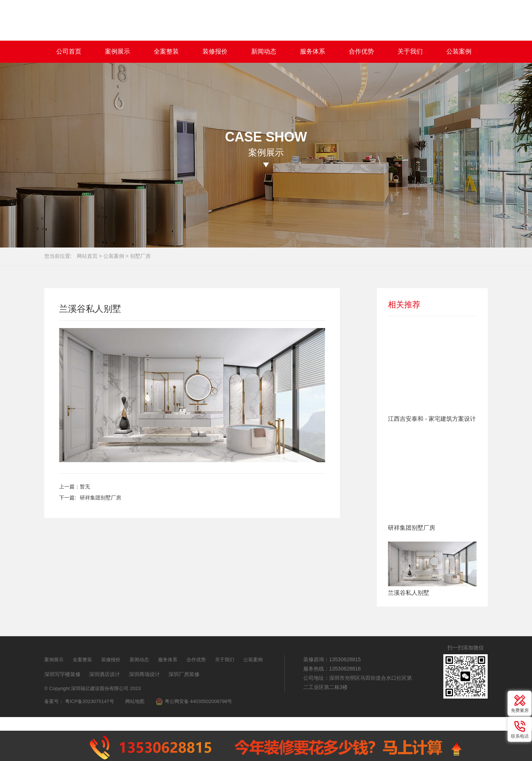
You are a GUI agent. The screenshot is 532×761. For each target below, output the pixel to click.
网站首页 (87, 256)
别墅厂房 (140, 256)
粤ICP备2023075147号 (90, 701)
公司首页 (69, 52)
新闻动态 (264, 52)
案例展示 (117, 52)
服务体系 (313, 52)
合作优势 (361, 52)
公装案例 (459, 52)
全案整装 (166, 52)
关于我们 (410, 52)
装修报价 (215, 52)
